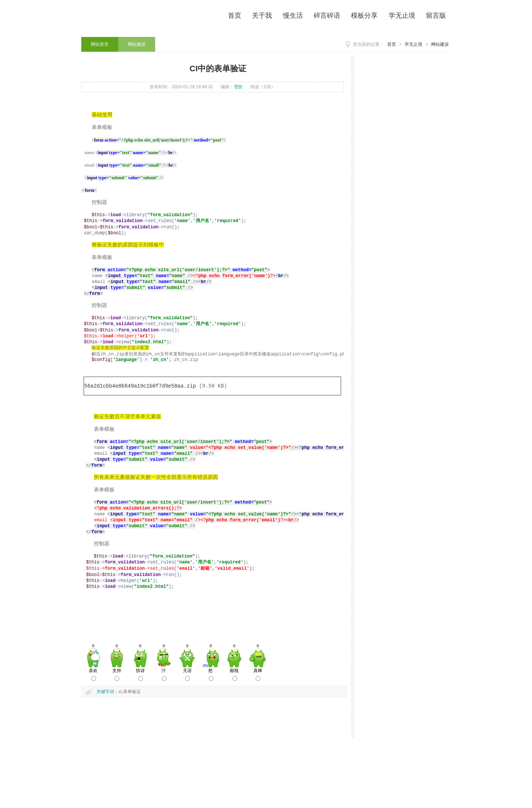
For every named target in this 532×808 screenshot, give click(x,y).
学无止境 (413, 44)
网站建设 (440, 44)
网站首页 (100, 44)
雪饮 (238, 87)
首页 (392, 44)
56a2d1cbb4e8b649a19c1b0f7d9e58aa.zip (140, 407)
